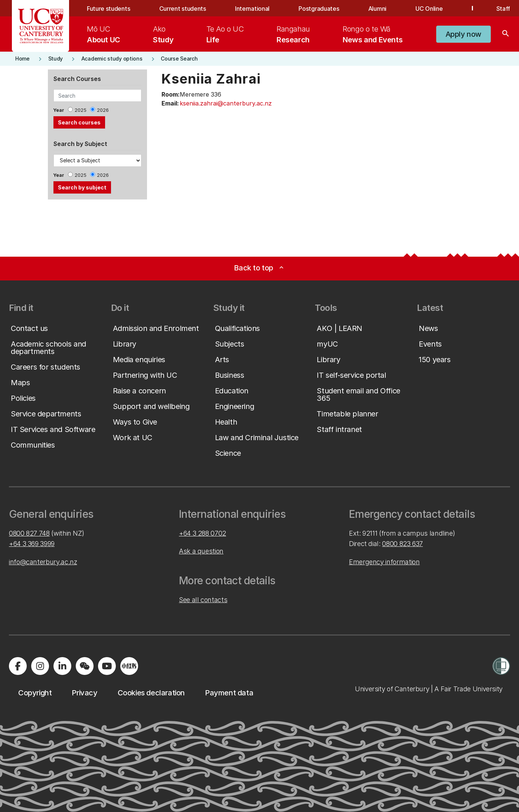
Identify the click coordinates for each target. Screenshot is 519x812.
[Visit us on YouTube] (107, 666)
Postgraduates (319, 9)
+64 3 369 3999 (32, 544)
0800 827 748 (29, 533)
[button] (463, 34)
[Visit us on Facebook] (18, 666)
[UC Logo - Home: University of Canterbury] (41, 26)
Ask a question (201, 551)
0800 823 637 (402, 544)
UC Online (429, 9)
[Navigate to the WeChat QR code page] (85, 666)
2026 (103, 110)
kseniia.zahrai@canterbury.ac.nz (226, 103)
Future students (108, 9)
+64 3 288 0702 (203, 533)
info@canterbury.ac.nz (43, 562)
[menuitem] (104, 34)
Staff (503, 9)
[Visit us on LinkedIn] (62, 666)
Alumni (377, 9)
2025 (81, 110)
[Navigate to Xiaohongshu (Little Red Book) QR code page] (129, 666)
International (252, 9)
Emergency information (384, 562)
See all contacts (203, 600)
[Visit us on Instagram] (40, 666)
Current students (183, 9)
